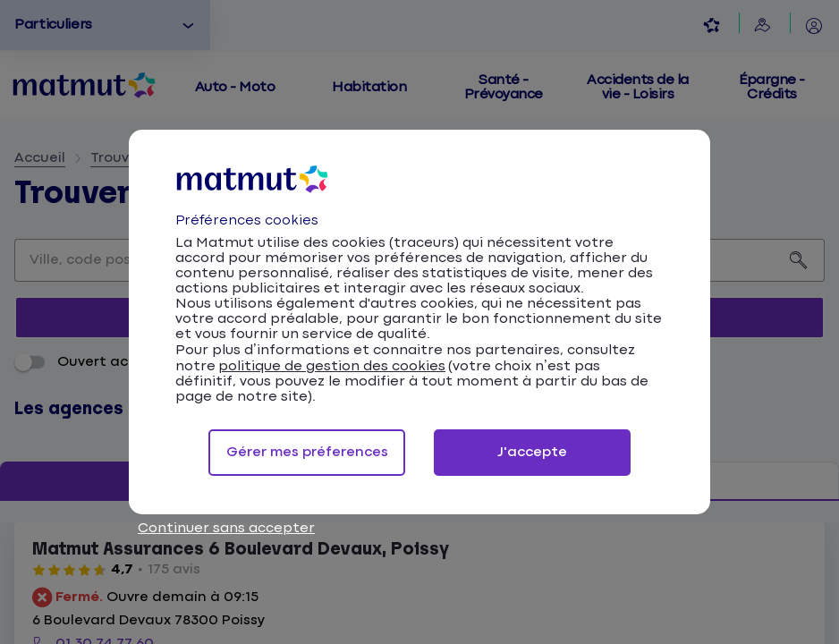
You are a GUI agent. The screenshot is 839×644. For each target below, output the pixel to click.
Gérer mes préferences (307, 452)
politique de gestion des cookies (332, 366)
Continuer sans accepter (226, 528)
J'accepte (532, 452)
